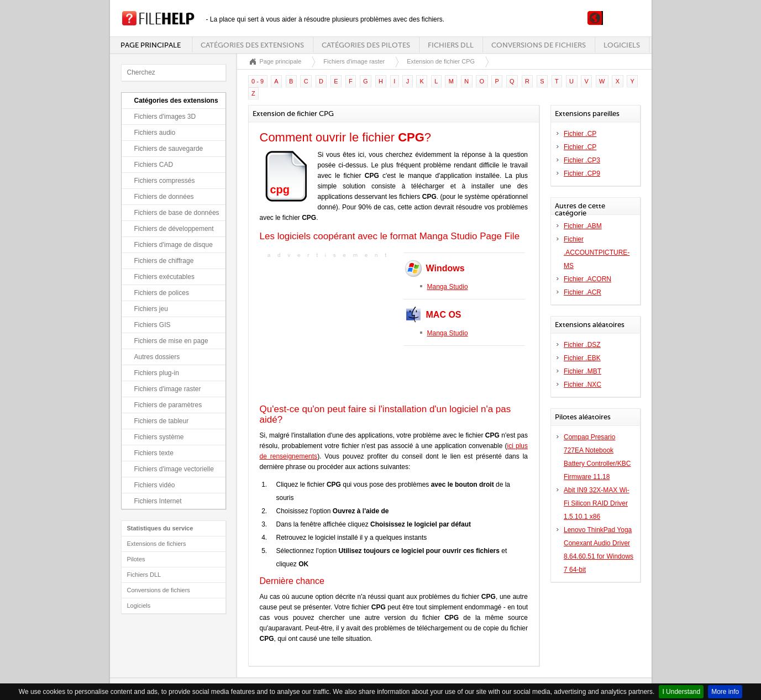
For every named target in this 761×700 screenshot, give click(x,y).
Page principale (151, 45)
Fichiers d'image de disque (174, 245)
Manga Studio (448, 287)
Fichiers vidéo (155, 485)
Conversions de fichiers (539, 45)
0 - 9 (258, 81)
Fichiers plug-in (157, 373)
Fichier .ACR (582, 292)
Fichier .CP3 (582, 160)
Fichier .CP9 (582, 173)
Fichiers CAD (154, 165)
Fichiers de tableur (162, 421)
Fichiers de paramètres (168, 405)
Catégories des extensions (252, 45)
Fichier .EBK (582, 358)
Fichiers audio (155, 133)
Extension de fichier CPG (441, 61)
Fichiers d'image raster (168, 389)
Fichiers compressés (165, 181)
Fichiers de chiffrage (164, 261)
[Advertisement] (329, 330)
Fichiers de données (164, 197)
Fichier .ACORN (587, 279)
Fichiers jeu (151, 309)
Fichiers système (159, 437)
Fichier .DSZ (582, 345)
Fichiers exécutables (164, 277)
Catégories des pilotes (366, 45)
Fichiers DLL (451, 45)
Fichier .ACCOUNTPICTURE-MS (597, 252)
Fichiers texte (154, 453)
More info (725, 692)
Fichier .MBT (582, 371)
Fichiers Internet (158, 501)
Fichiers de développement (174, 229)
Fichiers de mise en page (171, 341)
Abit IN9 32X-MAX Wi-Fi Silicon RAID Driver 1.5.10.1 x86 (597, 503)
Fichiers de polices (162, 293)
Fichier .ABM (583, 226)
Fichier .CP (580, 134)
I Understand (681, 692)
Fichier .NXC (582, 385)
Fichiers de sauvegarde (169, 149)
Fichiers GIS (153, 325)
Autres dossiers (157, 357)
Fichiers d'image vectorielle (174, 469)
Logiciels (622, 45)
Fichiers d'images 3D (165, 117)
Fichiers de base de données (177, 213)
